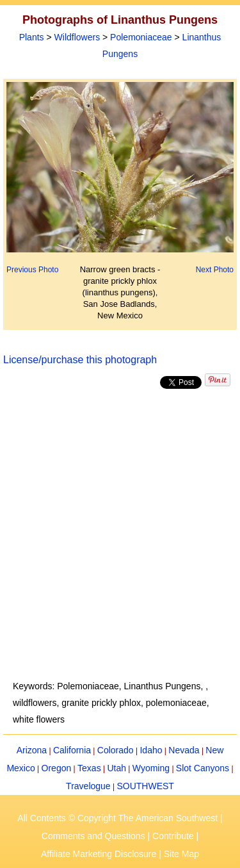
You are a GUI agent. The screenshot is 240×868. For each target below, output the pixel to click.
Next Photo (215, 270)
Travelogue (88, 786)
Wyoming (151, 768)
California (72, 750)
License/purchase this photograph (80, 360)
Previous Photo (32, 270)
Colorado (116, 750)
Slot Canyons (203, 768)
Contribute (173, 836)
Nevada (184, 750)
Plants (32, 37)
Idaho (151, 750)
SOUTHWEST (145, 786)
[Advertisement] (120, 535)
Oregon (57, 768)
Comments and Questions (93, 836)
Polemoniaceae (141, 37)
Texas (89, 768)
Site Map (181, 854)
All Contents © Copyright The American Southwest (117, 818)
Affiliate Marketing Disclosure (99, 854)
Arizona (32, 750)
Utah (116, 768)
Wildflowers (77, 37)
